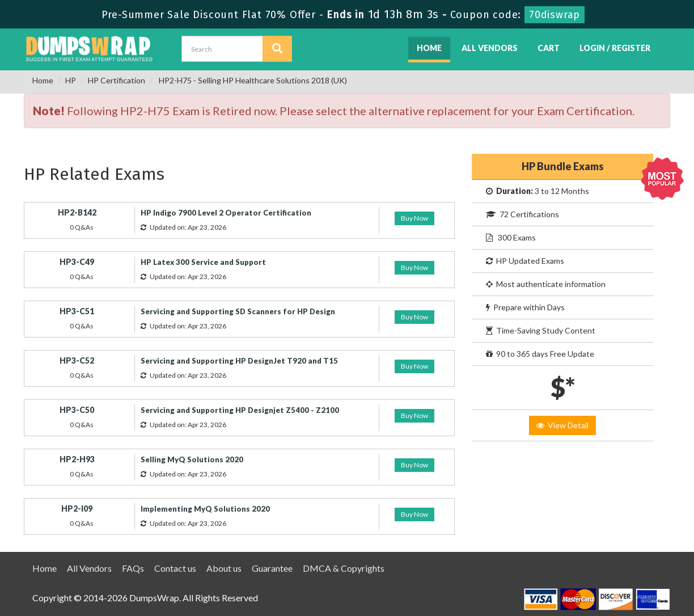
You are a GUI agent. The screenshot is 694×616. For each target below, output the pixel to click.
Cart (549, 48)
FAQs (133, 568)
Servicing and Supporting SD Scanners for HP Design (238, 311)
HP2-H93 (77, 459)
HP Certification (117, 80)
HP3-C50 (77, 410)
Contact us (175, 568)
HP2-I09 (77, 509)
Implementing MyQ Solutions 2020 (205, 509)
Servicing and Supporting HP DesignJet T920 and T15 (239, 361)
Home (429, 48)
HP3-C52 (77, 360)
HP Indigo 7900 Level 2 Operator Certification (226, 213)
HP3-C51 (77, 311)
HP (71, 80)
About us (224, 568)
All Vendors (490, 48)
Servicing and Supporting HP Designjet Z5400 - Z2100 (240, 410)
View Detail (562, 425)
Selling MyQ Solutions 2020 (192, 459)
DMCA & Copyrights (344, 568)
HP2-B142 (77, 212)
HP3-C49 (77, 262)
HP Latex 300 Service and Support (203, 262)
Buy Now (414, 218)
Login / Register (615, 48)
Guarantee (272, 568)
